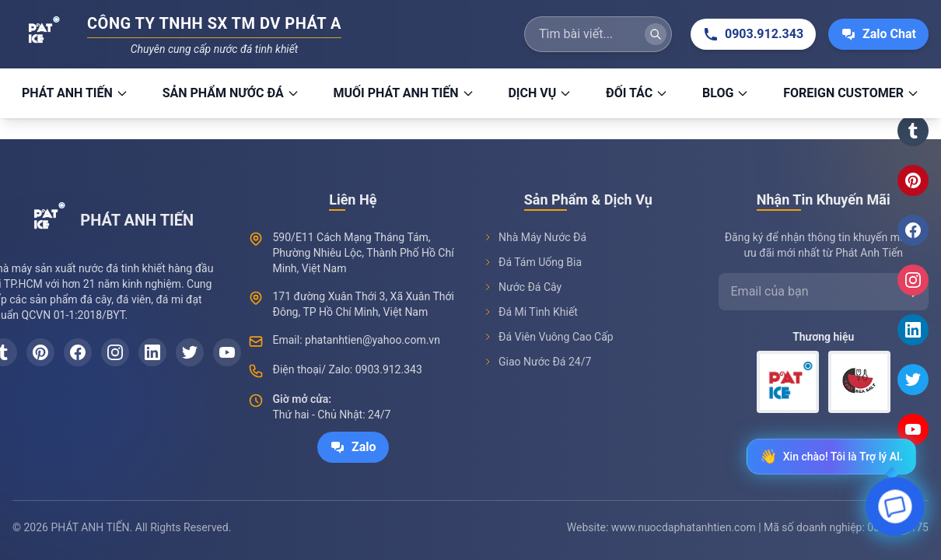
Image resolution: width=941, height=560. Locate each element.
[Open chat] (896, 511)
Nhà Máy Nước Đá (535, 237)
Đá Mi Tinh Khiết (530, 312)
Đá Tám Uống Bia (532, 262)
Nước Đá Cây (522, 287)
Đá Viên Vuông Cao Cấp (548, 337)
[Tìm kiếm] (656, 34)
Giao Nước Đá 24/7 (537, 362)
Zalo (353, 447)
